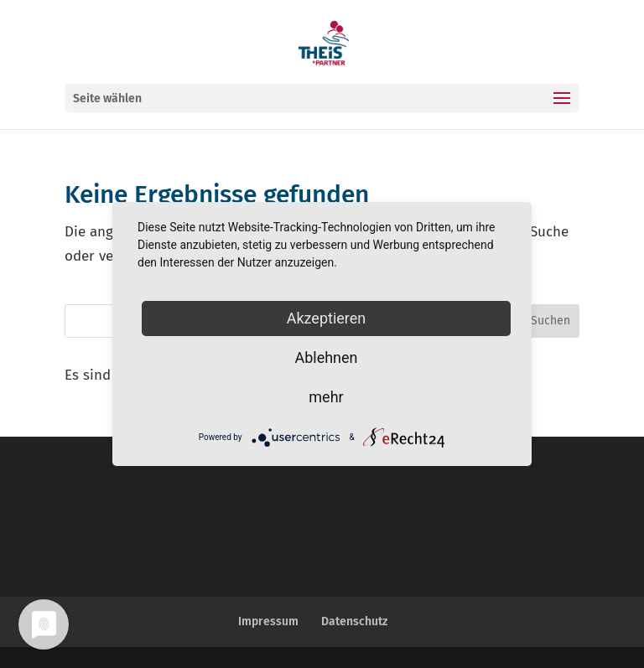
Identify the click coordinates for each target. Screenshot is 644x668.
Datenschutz (354, 621)
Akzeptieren (327, 318)
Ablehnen (326, 357)
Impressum (268, 621)
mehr (326, 397)
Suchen (551, 321)
